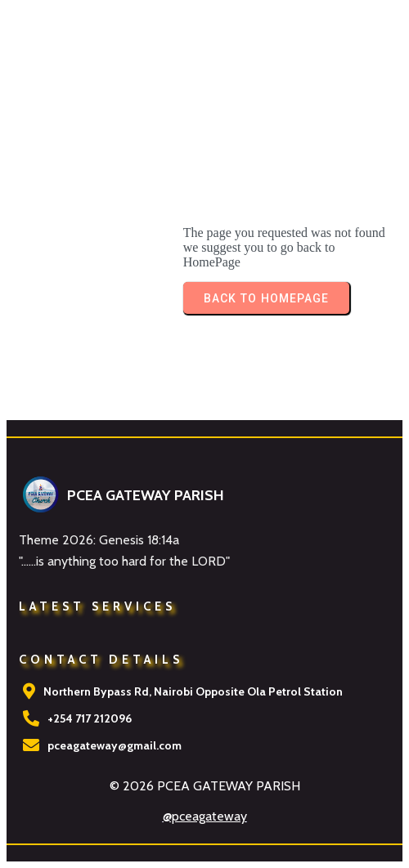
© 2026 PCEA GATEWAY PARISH (205, 786)
